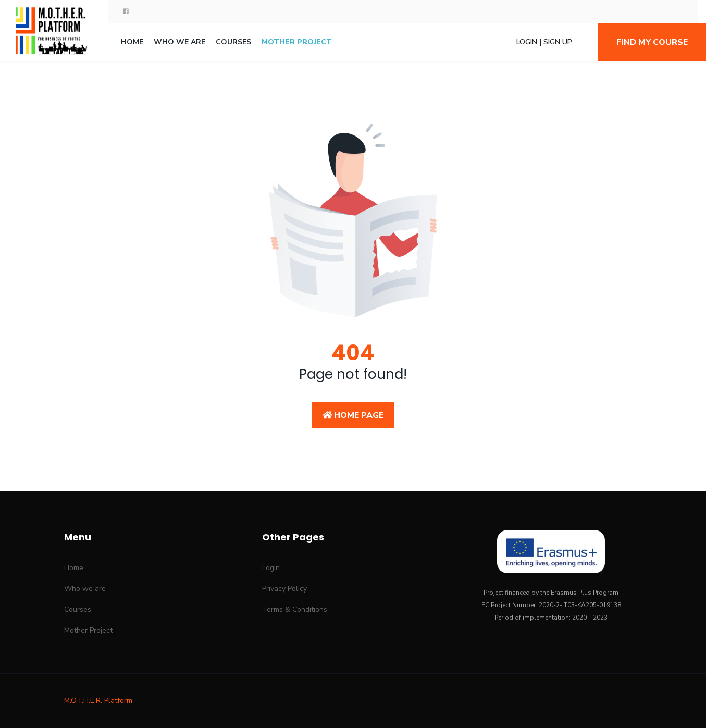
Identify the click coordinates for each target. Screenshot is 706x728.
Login (271, 568)
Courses (233, 42)
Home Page (353, 415)
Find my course (652, 42)
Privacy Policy (284, 589)
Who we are (179, 42)
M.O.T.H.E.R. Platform (98, 701)
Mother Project (297, 42)
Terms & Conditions (295, 609)
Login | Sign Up (544, 42)
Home (132, 42)
